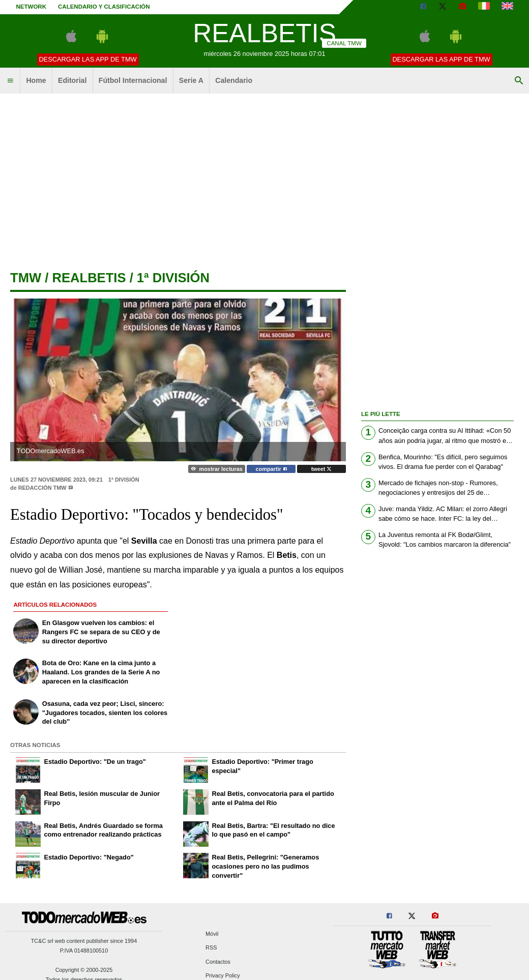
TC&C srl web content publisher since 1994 (84, 941)
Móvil (212, 934)
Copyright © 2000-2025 (84, 970)
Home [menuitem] (36, 80)
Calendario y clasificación (104, 7)
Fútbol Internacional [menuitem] (133, 80)
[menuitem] (10, 81)
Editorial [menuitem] (72, 80)
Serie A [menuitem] (191, 80)
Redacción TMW (42, 488)
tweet (322, 469)
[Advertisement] (265, 178)
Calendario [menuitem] (234, 80)
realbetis (89, 278)
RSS (211, 948)
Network (32, 7)
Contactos (218, 962)
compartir (271, 469)
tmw (26, 278)
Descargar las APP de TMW (87, 59)
